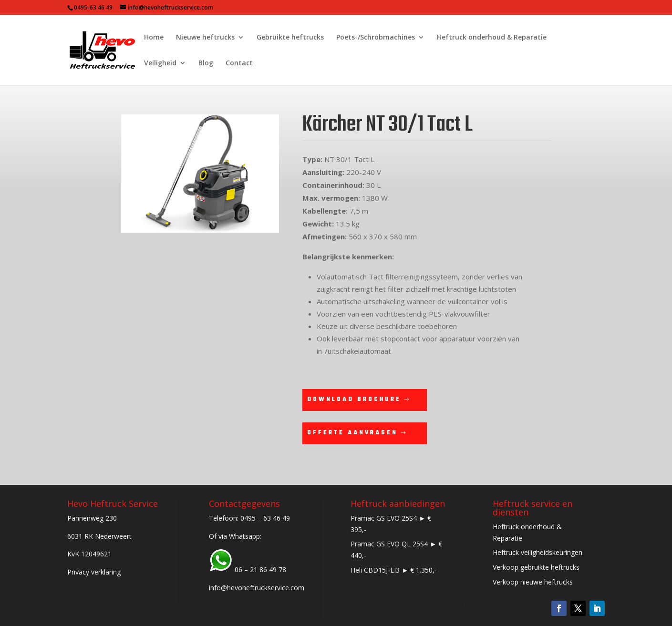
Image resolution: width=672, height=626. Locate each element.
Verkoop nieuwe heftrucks (533, 582)
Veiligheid (160, 63)
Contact (239, 63)
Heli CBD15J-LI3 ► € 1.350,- (394, 570)
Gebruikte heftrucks (290, 38)
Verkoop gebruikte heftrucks (536, 567)
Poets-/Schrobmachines (376, 38)
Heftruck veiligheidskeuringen (538, 552)
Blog (206, 63)
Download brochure (354, 400)
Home (154, 38)
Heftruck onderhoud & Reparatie (492, 38)
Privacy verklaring (94, 572)
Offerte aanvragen (352, 433)
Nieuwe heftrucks (205, 38)
